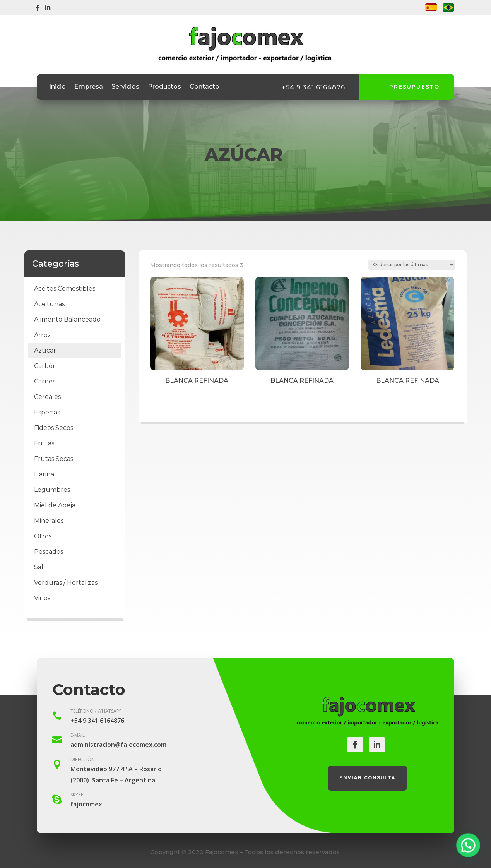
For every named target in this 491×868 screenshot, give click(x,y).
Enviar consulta (367, 778)
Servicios (125, 87)
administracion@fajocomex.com (118, 745)
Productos (164, 87)
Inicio (57, 87)
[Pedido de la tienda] (412, 265)
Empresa (89, 87)
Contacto (204, 87)
